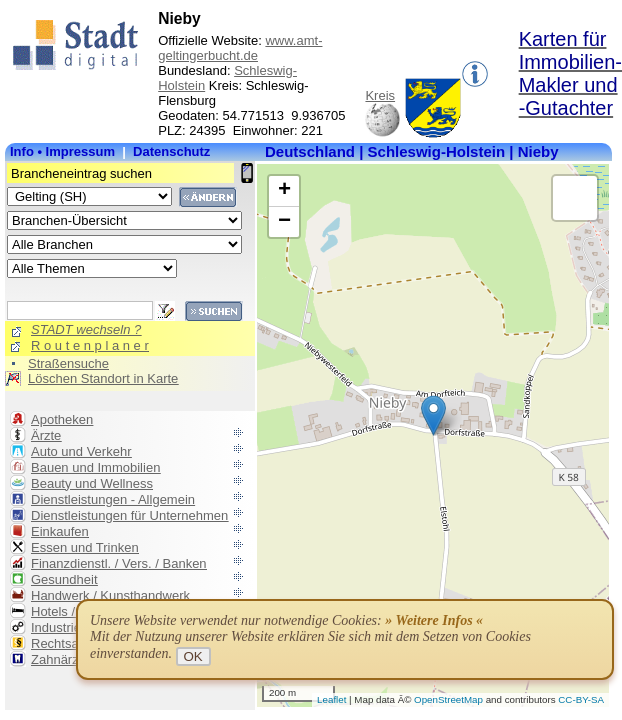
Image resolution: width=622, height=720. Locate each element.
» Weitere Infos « (434, 620)
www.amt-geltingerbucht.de (240, 48)
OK (193, 656)
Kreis (380, 95)
